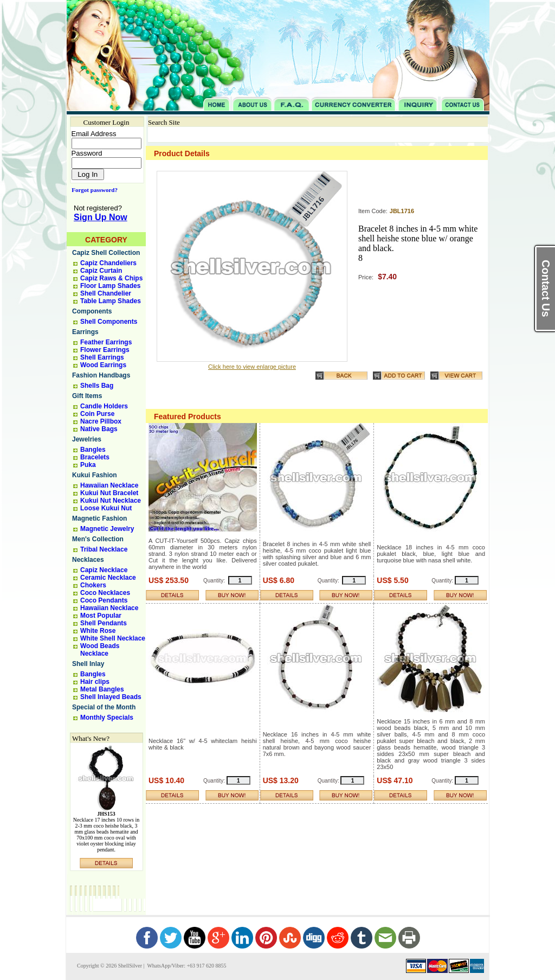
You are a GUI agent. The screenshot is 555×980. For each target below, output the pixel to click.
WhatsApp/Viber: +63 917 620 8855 (186, 966)
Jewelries (87, 439)
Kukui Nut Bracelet (109, 493)
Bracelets (95, 457)
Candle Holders (104, 406)
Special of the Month (104, 707)
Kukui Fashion (95, 475)
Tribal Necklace (104, 549)
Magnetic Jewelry (107, 529)
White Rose (98, 631)
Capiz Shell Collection (106, 253)
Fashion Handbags (101, 375)
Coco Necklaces (105, 593)
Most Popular (101, 616)
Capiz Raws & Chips (111, 278)
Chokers (93, 585)
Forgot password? (92, 190)
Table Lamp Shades (111, 301)
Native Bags (99, 429)
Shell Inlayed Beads (111, 697)
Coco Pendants (104, 600)
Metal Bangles (102, 689)
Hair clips (95, 682)
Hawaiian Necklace (109, 485)
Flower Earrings (105, 350)
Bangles (93, 450)
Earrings (85, 332)
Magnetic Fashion (99, 518)
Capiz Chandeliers (108, 263)
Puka (88, 465)
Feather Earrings (106, 342)
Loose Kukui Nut (106, 508)
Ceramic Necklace (108, 578)
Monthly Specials (107, 718)
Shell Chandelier (106, 293)
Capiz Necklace (104, 570)
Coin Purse (97, 414)
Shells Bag (97, 386)
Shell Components (109, 322)
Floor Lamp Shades (110, 286)
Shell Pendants (104, 623)
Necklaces (88, 560)
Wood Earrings (103, 365)
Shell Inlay (88, 664)
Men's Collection (98, 539)
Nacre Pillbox (101, 421)
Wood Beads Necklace (100, 650)
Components (92, 311)
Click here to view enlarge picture (252, 367)
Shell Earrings (102, 357)
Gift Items (87, 396)
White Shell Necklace (113, 638)
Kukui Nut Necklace (111, 501)
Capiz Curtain (101, 271)
